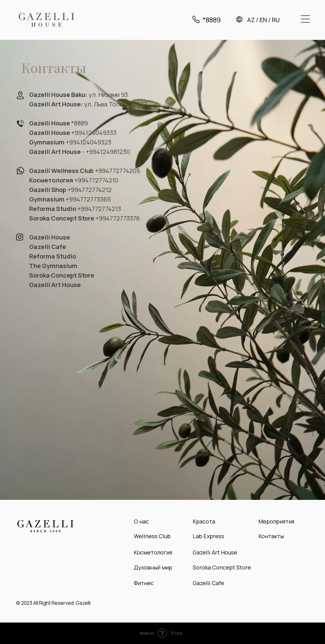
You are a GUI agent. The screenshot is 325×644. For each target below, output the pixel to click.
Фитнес (144, 583)
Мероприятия (276, 521)
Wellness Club (152, 536)
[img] (46, 20)
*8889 (212, 20)
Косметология (153, 552)
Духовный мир (153, 567)
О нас (141, 521)
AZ (251, 20)
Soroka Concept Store (222, 567)
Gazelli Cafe (209, 583)
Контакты (271, 536)
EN (263, 20)
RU (276, 20)
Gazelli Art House (215, 552)
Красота (204, 521)
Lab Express (208, 536)
